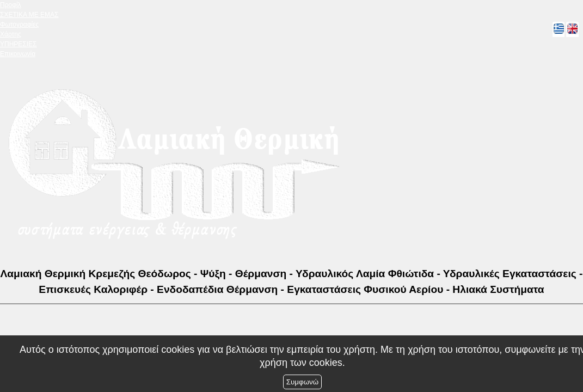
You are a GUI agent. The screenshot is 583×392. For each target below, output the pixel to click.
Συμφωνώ (302, 382)
